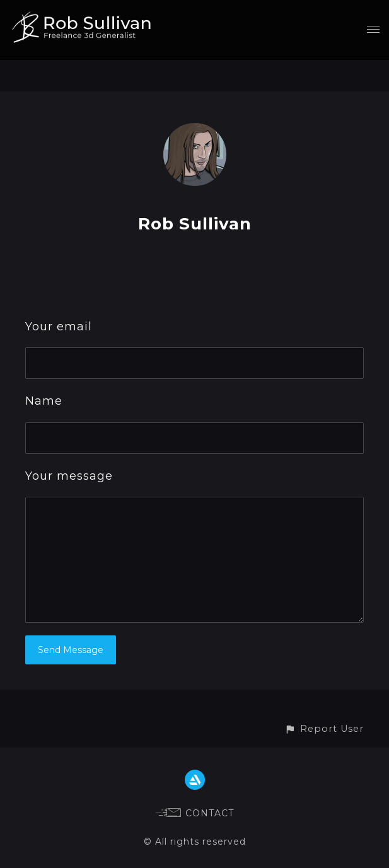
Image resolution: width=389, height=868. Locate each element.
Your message (69, 476)
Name (44, 401)
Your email (59, 327)
